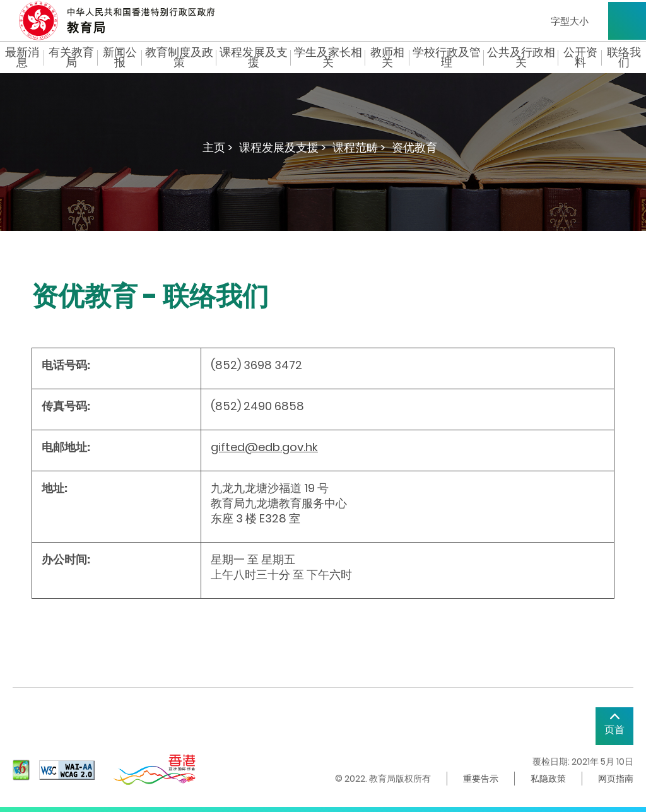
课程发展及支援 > (283, 147)
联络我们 (624, 57)
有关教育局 (71, 57)
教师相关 (387, 57)
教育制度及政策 (179, 57)
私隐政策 (548, 779)
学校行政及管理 (447, 57)
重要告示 (481, 779)
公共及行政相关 (521, 57)
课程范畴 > (359, 147)
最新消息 (22, 57)
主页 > (218, 147)
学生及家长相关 (328, 57)
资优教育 (414, 147)
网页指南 (616, 779)
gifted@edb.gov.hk (264, 447)
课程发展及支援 (254, 57)
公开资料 (580, 57)
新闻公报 (120, 57)
